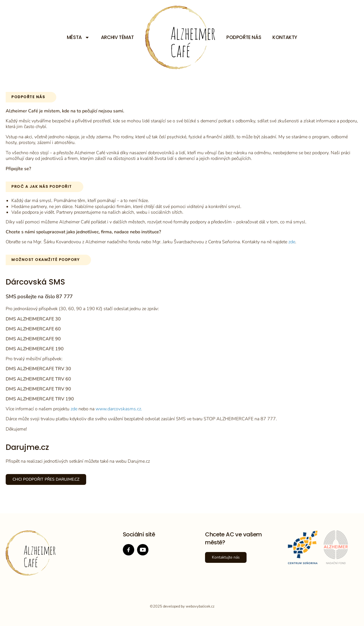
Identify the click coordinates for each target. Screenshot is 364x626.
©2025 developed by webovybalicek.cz (182, 606)
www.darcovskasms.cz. (119, 409)
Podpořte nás (244, 37)
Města (78, 37)
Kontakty (285, 37)
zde (292, 242)
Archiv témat (117, 37)
